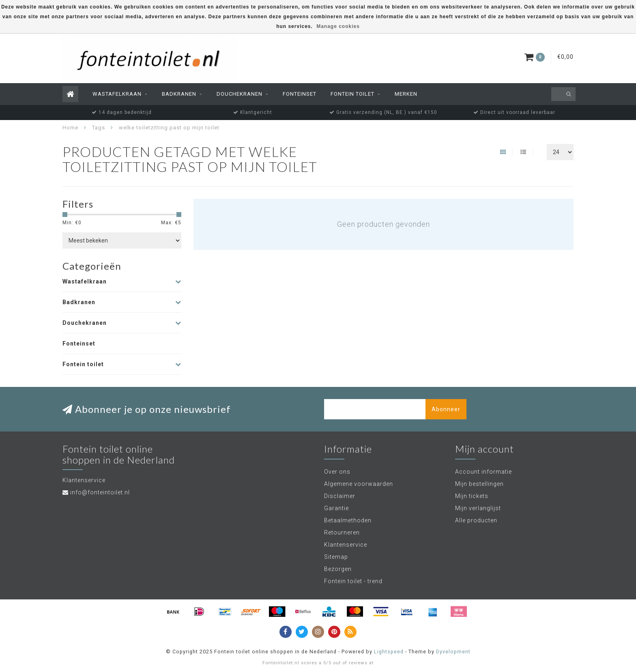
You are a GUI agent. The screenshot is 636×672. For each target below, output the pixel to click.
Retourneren (342, 532)
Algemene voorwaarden (359, 484)
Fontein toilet (352, 94)
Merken (406, 94)
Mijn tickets (472, 496)
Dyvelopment (453, 652)
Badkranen (179, 94)
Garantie (336, 508)
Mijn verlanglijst (478, 508)
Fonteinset (300, 94)
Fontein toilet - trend (353, 581)
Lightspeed (389, 652)
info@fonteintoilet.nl (100, 492)
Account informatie (483, 472)
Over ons (337, 472)
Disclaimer (340, 496)
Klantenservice (346, 545)
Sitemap (336, 557)
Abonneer (446, 409)
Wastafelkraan (117, 94)
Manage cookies (338, 26)
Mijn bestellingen (479, 484)
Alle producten (476, 520)
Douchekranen (240, 94)
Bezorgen (338, 569)
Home (70, 128)
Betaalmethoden (348, 520)
